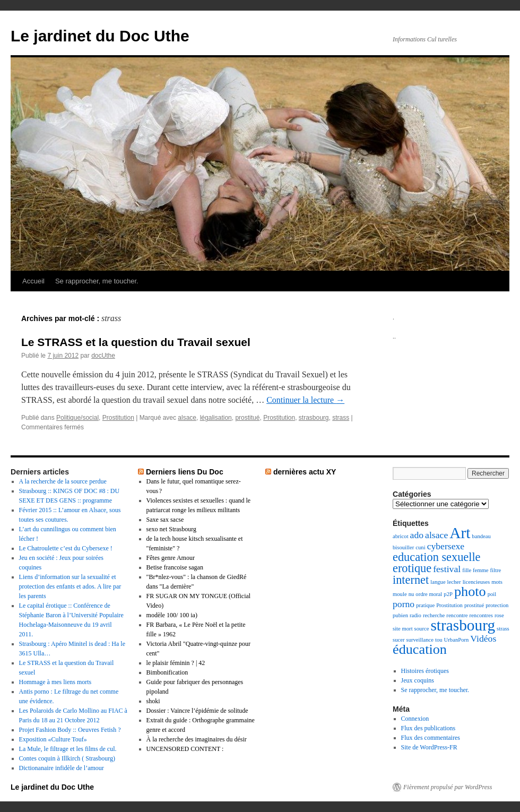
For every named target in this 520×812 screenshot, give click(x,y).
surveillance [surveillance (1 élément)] (419, 640)
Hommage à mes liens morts (55, 682)
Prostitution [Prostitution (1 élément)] (449, 605)
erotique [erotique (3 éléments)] (412, 568)
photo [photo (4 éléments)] (470, 591)
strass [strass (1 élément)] (503, 629)
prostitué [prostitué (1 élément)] (474, 605)
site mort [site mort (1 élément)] (403, 629)
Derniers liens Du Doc (185, 472)
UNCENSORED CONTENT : (185, 749)
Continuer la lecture (305, 400)
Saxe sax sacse (165, 520)
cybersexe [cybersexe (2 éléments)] (446, 546)
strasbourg (314, 418)
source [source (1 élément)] (422, 629)
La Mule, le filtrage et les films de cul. (68, 749)
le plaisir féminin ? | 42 (176, 663)
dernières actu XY (305, 472)
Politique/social (77, 418)
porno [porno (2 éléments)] (404, 604)
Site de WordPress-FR (429, 747)
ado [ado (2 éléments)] (417, 535)
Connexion (415, 719)
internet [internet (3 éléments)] (411, 580)
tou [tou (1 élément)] (439, 640)
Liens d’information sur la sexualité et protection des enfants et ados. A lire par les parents (70, 586)
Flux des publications (428, 728)
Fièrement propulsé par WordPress (448, 787)
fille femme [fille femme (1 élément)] (475, 570)
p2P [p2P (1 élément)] (448, 594)
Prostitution (118, 418)
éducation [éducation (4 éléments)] (420, 649)
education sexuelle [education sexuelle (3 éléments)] (437, 557)
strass (341, 418)
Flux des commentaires (431, 738)
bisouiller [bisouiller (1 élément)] (403, 547)
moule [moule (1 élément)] (400, 594)
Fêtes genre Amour (171, 558)
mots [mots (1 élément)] (497, 582)
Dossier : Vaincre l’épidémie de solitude (197, 711)
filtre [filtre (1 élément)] (496, 570)
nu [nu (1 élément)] (411, 594)
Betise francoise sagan (175, 567)
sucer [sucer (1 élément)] (398, 640)
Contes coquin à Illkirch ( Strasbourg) (67, 758)
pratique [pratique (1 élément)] (425, 605)
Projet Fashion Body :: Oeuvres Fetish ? (70, 730)
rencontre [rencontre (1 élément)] (457, 615)
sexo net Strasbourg (171, 529)
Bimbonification (167, 672)
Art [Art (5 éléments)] (460, 533)
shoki (153, 701)
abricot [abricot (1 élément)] (401, 536)
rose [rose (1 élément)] (499, 615)
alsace (187, 418)
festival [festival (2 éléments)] (447, 569)
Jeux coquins (418, 680)
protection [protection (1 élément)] (497, 605)
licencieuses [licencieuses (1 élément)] (476, 582)
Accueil (33, 281)
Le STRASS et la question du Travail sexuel (136, 342)
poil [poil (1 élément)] (492, 594)
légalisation (216, 418)
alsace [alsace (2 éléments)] (436, 535)
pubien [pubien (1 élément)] (400, 615)
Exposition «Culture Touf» (53, 739)
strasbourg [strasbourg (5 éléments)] (463, 625)
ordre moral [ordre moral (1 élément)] (429, 594)
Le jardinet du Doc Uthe (100, 36)
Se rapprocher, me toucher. (97, 281)
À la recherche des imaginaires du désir (197, 739)
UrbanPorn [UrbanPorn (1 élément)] (457, 640)
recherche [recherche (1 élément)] (434, 615)
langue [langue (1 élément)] (438, 582)
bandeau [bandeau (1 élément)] (481, 536)
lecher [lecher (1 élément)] (454, 582)
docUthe (103, 356)
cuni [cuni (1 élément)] (420, 547)
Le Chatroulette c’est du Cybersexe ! (66, 548)
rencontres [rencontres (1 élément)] (481, 615)
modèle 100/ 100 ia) (172, 615)
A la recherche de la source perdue (63, 481)
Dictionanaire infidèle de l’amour (62, 768)
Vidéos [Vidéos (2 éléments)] (483, 638)
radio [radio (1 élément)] (415, 615)
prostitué (247, 418)
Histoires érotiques (425, 671)
